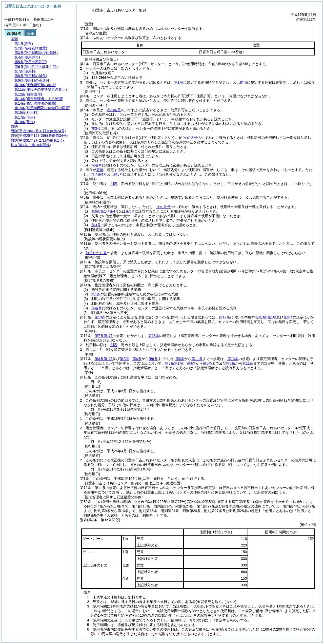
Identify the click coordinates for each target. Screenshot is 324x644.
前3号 (96, 128)
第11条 (197, 359)
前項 (244, 82)
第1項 (179, 82)
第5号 (118, 174)
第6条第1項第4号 (105, 211)
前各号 (97, 165)
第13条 (100, 317)
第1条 (96, 294)
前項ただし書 (96, 253)
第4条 (137, 359)
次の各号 (114, 110)
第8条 (180, 359)
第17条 (225, 317)
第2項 (288, 317)
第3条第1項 (268, 317)
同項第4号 (99, 174)
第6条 (153, 359)
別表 (114, 184)
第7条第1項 (104, 336)
